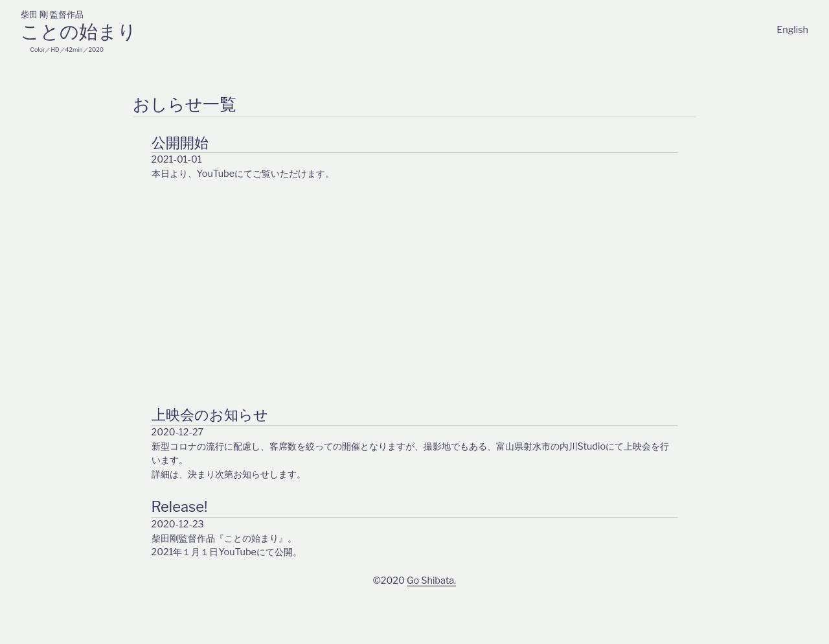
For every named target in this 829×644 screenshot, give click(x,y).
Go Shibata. (431, 581)
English (792, 30)
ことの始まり (79, 31)
